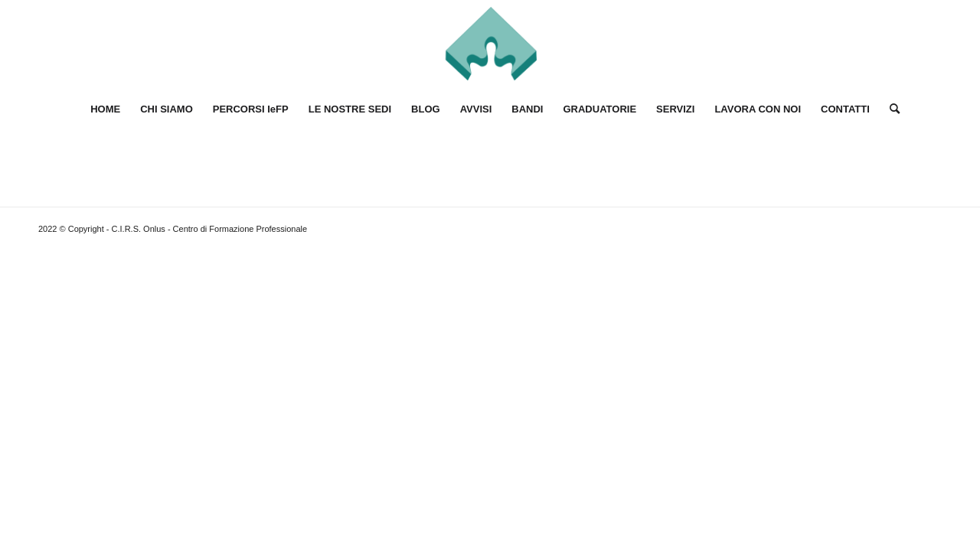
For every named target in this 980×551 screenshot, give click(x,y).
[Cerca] (890, 109)
